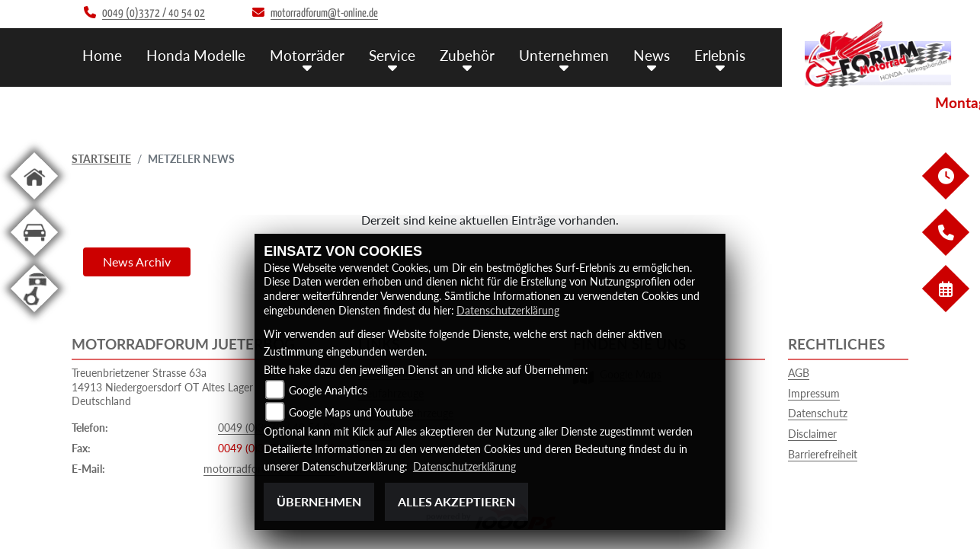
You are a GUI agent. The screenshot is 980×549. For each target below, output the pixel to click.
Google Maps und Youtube (351, 412)
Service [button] (392, 55)
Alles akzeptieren (456, 501)
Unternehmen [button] (564, 55)
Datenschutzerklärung (508, 310)
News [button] (652, 55)
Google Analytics (328, 390)
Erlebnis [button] (720, 55)
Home (102, 55)
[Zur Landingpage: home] (34, 202)
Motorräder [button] (307, 55)
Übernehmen (319, 501)
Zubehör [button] (467, 55)
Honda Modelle (196, 55)
